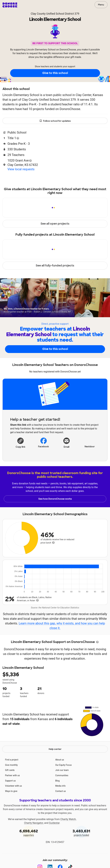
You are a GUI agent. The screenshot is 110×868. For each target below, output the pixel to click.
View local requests (21, 169)
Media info (60, 786)
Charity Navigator (34, 823)
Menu (101, 5)
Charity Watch (68, 819)
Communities (62, 775)
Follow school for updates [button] (55, 121)
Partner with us (12, 775)
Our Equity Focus (63, 765)
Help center (55, 749)
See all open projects (55, 224)
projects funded (82, 832)
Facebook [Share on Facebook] (43, 443)
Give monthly (11, 765)
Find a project (12, 760)
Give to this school (55, 73)
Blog (57, 781)
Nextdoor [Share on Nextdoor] (90, 442)
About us (60, 760)
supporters (29, 832)
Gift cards (10, 770)
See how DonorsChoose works (55, 499)
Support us (10, 781)
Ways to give (11, 791)
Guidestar (54, 823)
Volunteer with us (14, 786)
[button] (20, 443)
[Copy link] (20, 443)
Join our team (62, 770)
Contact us (60, 791)
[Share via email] (67, 444)
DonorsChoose (10, 5)
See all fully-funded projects (55, 266)
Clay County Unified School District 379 (55, 14)
